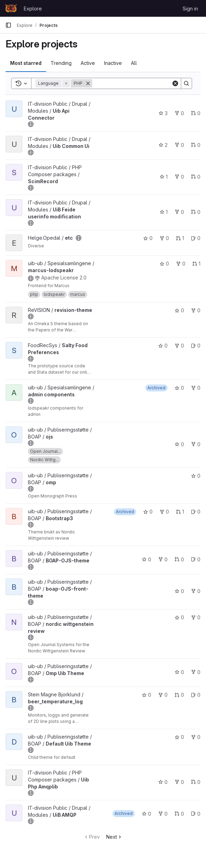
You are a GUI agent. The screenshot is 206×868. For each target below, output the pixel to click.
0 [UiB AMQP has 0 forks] (163, 814)
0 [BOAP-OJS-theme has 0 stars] (146, 559)
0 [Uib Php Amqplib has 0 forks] (179, 782)
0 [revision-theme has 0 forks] (196, 310)
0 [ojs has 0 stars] (179, 444)
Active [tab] (88, 63)
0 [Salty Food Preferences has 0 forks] (179, 346)
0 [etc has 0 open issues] (196, 238)
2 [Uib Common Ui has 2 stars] (163, 145)
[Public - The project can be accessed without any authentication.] (31, 124)
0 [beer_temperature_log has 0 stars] (146, 695)
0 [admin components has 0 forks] (196, 388)
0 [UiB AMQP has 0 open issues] (196, 814)
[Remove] (88, 83)
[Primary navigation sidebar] (8, 25)
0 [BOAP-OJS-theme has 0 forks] (163, 559)
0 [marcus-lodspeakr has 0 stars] (164, 264)
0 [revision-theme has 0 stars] (179, 310)
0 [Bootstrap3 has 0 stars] (148, 512)
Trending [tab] (61, 63)
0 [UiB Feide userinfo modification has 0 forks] (179, 212)
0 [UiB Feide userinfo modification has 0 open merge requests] (196, 212)
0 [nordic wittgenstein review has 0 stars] (179, 617)
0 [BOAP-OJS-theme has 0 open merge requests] (179, 559)
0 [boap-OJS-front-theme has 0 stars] (179, 591)
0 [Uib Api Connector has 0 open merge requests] (196, 113)
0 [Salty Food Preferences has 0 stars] (163, 346)
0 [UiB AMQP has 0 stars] (146, 814)
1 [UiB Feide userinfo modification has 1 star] (164, 212)
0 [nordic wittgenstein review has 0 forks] (196, 617)
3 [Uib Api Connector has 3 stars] (163, 113)
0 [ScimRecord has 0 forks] (179, 177)
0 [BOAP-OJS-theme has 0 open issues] (196, 559)
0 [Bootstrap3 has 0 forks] (164, 512)
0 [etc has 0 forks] (164, 238)
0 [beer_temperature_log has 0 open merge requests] (179, 695)
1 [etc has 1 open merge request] (180, 238)
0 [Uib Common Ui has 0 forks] (179, 145)
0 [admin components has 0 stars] (179, 388)
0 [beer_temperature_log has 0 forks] (163, 695)
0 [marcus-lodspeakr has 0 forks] (181, 264)
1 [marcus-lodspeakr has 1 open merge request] (196, 264)
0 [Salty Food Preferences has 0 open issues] (196, 346)
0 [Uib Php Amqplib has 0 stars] (163, 782)
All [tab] (134, 63)
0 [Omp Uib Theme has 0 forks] (196, 672)
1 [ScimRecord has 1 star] (164, 177)
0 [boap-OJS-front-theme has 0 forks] (196, 591)
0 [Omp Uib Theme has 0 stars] (179, 672)
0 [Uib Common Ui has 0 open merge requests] (196, 145)
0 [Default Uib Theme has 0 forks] (196, 737)
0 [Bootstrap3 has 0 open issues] (196, 512)
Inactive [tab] (113, 63)
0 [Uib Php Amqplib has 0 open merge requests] (196, 782)
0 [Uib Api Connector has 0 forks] (179, 113)
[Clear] (175, 83)
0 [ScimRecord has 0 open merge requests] (196, 177)
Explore (33, 9)
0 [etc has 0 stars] (148, 238)
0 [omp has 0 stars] (196, 476)
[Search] (135, 83)
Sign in (190, 9)
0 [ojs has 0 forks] (196, 444)
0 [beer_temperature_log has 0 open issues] (196, 695)
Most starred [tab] (26, 63)
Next (114, 837)
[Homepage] (11, 8)
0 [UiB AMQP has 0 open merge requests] (179, 814)
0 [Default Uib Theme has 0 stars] (179, 737)
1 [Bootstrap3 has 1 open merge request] (180, 512)
